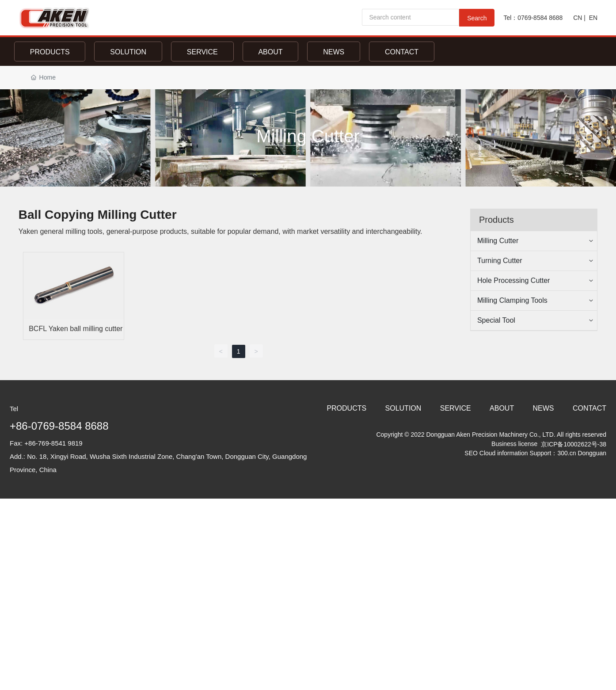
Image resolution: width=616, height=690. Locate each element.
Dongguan (592, 453)
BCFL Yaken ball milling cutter (76, 329)
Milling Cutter (308, 136)
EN (593, 18)
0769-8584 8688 (541, 18)
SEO (471, 453)
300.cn (567, 453)
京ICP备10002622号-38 (574, 444)
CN (578, 18)
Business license (513, 444)
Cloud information (505, 453)
